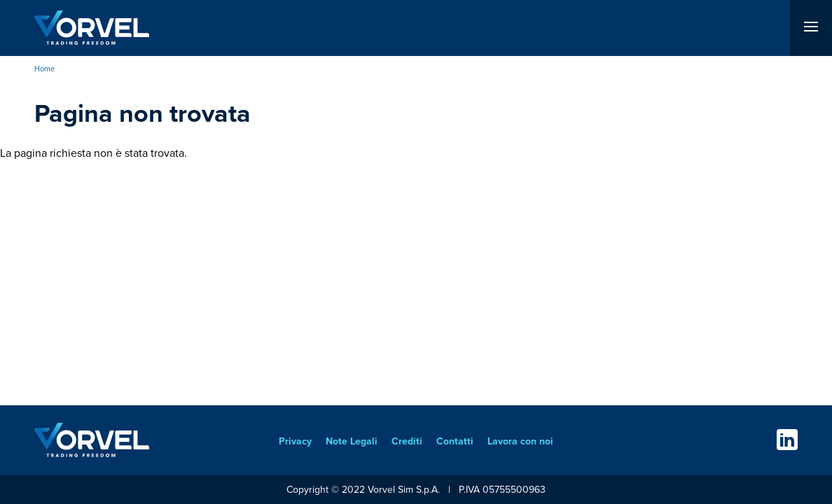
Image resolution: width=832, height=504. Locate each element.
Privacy (295, 441)
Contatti (455, 441)
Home (44, 69)
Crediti (407, 441)
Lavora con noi (520, 441)
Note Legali (352, 441)
